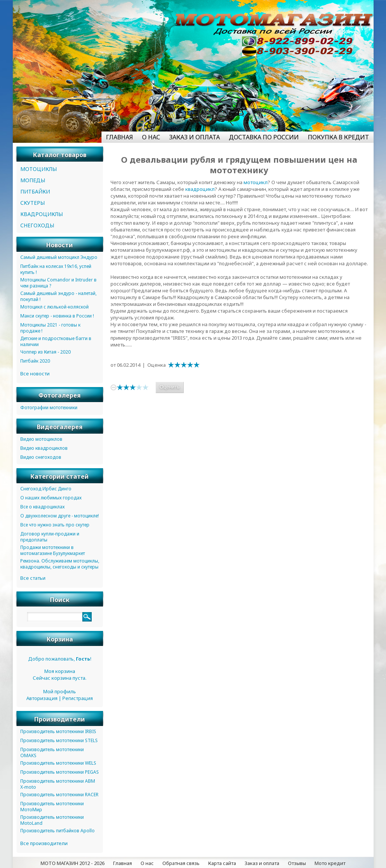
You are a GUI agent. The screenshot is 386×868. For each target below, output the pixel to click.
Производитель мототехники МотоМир (52, 807)
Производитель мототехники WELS (58, 763)
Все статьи (33, 578)
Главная (123, 863)
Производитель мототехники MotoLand (52, 820)
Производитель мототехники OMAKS (52, 752)
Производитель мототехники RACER (59, 795)
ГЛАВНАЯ (120, 137)
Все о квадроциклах (42, 507)
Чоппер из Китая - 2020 (45, 352)
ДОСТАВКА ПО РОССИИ (264, 137)
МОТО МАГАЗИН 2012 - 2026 (73, 863)
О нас (147, 863)
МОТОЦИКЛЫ (39, 169)
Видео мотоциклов (41, 439)
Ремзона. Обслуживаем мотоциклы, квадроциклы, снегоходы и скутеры (60, 564)
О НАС (151, 137)
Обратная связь (181, 863)
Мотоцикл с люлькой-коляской (54, 307)
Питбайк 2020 (35, 361)
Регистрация (78, 698)
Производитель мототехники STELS (59, 740)
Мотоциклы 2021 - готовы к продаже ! (50, 328)
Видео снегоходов (41, 457)
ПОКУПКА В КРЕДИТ (338, 137)
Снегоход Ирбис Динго (46, 489)
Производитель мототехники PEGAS (60, 772)
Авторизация (42, 698)
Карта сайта (222, 863)
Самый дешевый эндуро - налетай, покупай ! (58, 296)
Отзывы (297, 863)
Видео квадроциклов (44, 448)
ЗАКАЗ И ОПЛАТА (195, 137)
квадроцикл (200, 189)
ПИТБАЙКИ (35, 191)
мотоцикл (256, 182)
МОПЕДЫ (33, 180)
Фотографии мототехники (49, 408)
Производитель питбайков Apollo (58, 831)
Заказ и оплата (262, 863)
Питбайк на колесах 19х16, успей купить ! (56, 269)
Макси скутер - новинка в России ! (57, 316)
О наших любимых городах (51, 498)
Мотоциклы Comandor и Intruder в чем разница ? (58, 283)
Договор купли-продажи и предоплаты (50, 537)
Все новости (35, 374)
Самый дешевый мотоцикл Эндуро (59, 257)
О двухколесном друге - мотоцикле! (60, 516)
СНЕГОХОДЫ (37, 225)
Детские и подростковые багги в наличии (56, 341)
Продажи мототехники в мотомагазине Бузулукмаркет (53, 550)
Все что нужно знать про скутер (55, 525)
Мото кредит (330, 863)
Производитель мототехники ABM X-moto (58, 784)
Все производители (44, 843)
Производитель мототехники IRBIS (58, 731)
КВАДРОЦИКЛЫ (42, 214)
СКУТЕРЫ (33, 203)
